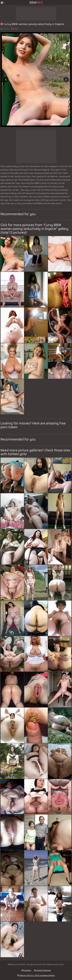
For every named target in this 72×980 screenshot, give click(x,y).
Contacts (26, 970)
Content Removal (42, 970)
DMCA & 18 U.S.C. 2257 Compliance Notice (36, 975)
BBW (36, 3)
